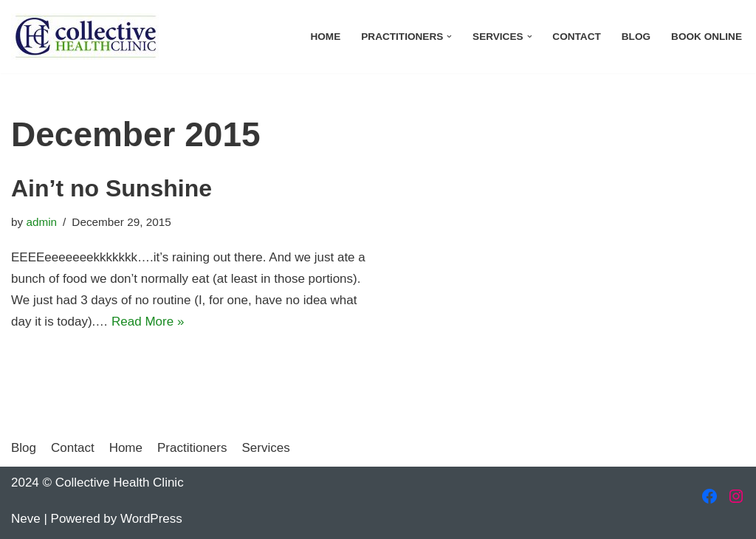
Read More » (148, 322)
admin (41, 222)
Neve (26, 519)
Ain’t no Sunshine (111, 188)
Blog (636, 37)
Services (265, 448)
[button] (449, 37)
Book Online (707, 37)
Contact (576, 37)
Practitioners (192, 448)
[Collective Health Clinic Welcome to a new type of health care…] (85, 37)
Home (325, 37)
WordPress (151, 519)
